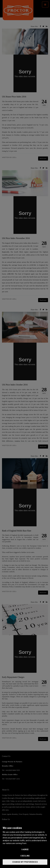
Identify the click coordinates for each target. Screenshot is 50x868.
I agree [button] (25, 849)
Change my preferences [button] (25, 862)
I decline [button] (25, 856)
